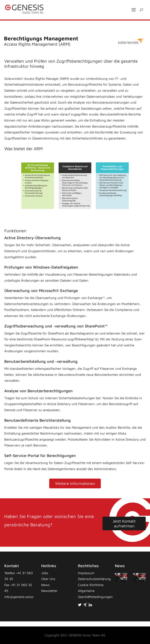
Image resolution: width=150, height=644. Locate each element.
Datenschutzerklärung (94, 579)
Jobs (45, 573)
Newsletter (49, 591)
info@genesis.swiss (19, 597)
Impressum (86, 573)
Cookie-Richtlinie (91, 585)
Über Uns (48, 579)
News (45, 585)
